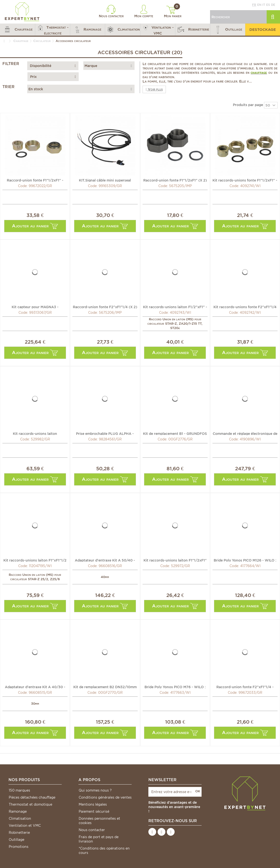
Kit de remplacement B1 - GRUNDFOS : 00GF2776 (175, 433)
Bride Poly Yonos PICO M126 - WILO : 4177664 (245, 560)
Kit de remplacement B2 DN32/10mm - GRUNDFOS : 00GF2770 (105, 687)
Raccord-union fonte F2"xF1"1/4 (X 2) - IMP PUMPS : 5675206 (105, 307)
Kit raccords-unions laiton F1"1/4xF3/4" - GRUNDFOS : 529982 (35, 433)
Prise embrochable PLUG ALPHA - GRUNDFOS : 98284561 (105, 433)
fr (254, 5)
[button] (17, 30)
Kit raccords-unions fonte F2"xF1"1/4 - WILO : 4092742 (245, 307)
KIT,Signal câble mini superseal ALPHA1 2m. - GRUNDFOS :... (105, 180)
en (259, 5)
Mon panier (173, 12)
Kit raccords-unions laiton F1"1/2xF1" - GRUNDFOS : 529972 (175, 560)
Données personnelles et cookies (99, 821)
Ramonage (18, 811)
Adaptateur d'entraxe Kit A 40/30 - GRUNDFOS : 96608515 (35, 687)
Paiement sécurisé (94, 811)
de (273, 5)
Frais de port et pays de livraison (99, 839)
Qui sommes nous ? (95, 790)
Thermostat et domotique (30, 804)
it (264, 5)
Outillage (17, 840)
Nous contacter (111, 11)
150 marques (19, 790)
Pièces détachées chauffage (32, 797)
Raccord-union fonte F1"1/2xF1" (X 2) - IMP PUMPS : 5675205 (175, 180)
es (268, 5)
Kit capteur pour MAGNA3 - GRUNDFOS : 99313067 (35, 307)
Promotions (19, 847)
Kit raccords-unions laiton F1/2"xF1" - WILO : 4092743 (175, 307)
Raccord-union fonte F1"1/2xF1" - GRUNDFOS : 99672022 (35, 180)
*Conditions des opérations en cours (104, 851)
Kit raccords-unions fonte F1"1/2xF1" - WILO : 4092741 (245, 180)
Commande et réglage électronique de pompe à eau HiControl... (245, 433)
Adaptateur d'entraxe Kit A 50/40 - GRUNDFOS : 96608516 (105, 560)
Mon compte (144, 11)
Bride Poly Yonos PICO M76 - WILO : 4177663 (175, 687)
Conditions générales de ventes (105, 797)
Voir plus (154, 89)
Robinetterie (19, 833)
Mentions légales (93, 804)
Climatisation (20, 818)
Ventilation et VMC (25, 826)
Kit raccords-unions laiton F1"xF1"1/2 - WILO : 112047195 (35, 560)
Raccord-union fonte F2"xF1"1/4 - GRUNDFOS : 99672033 (245, 687)
